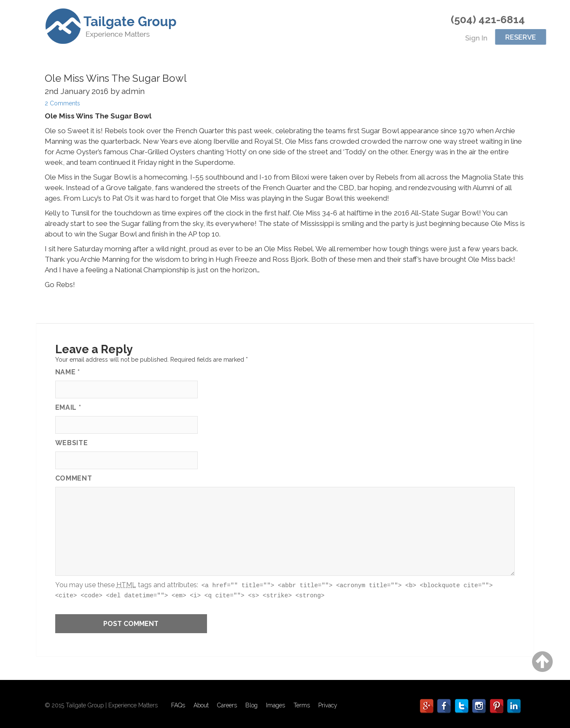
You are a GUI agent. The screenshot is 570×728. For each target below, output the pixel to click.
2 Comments (62, 103)
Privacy (328, 705)
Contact (427, 18)
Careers (227, 705)
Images (276, 705)
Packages (352, 18)
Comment (74, 478)
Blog (251, 705)
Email (68, 407)
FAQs (178, 705)
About (391, 19)
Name (68, 372)
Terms (302, 705)
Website (71, 443)
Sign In (534, 36)
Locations (302, 18)
